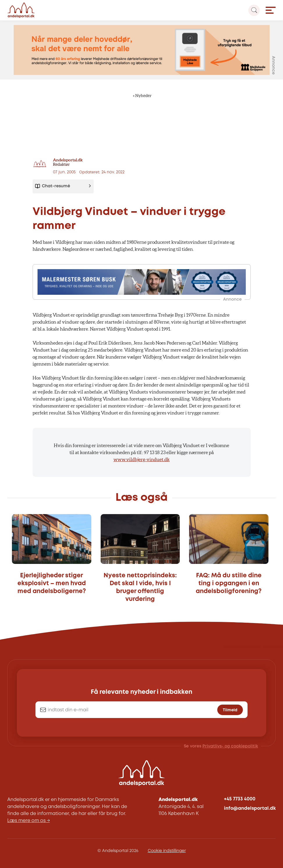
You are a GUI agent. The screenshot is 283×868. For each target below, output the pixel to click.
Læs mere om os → (29, 821)
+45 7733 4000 (240, 799)
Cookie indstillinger (167, 851)
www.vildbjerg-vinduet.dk (141, 459)
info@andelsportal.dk (250, 808)
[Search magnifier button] (254, 10)
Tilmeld (230, 710)
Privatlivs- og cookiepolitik (230, 746)
